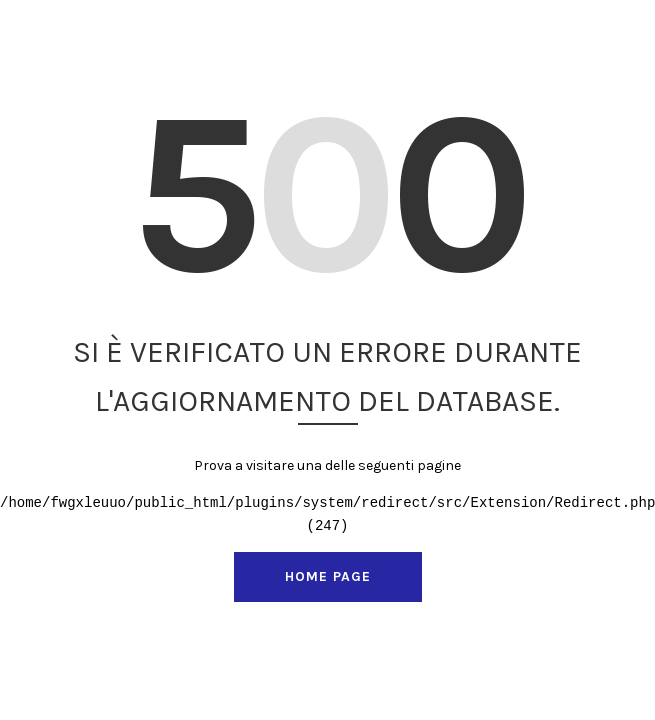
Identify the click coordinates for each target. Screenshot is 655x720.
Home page (328, 576)
